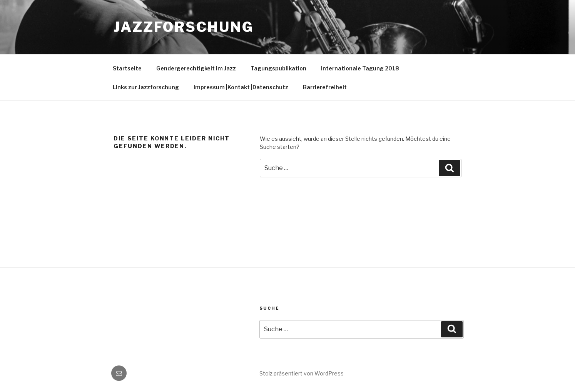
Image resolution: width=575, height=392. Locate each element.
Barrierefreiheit (325, 87)
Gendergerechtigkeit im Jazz (196, 68)
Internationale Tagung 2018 (360, 68)
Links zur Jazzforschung (146, 87)
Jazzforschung (183, 27)
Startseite (127, 68)
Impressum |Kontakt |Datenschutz (241, 87)
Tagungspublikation (278, 68)
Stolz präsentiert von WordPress (302, 373)
